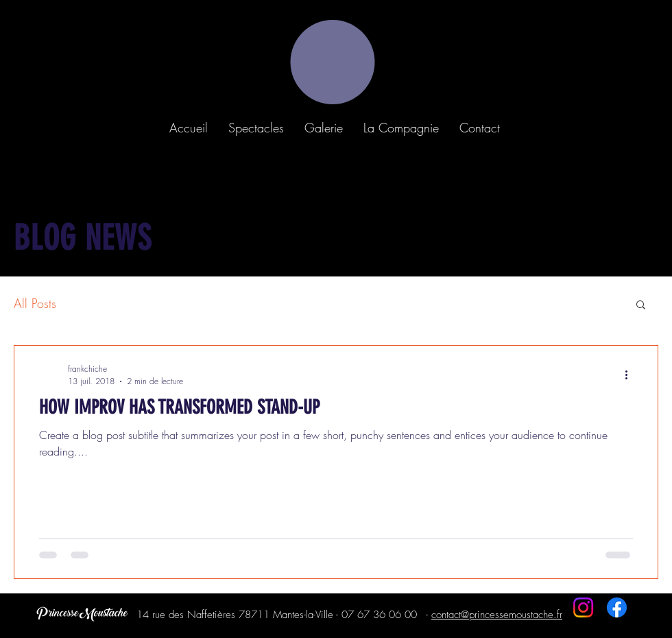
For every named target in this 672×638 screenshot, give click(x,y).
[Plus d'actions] (631, 375)
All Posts (35, 303)
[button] (256, 128)
